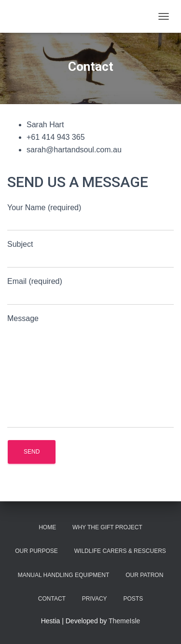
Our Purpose (36, 551)
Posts (133, 599)
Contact (52, 599)
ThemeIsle (124, 621)
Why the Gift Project (107, 527)
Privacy (95, 599)
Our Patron (144, 575)
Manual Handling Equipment (64, 575)
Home (47, 527)
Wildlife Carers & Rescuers (120, 551)
